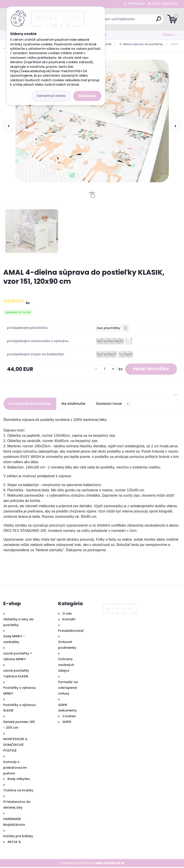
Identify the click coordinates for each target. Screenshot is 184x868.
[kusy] (102, 369)
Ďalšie (168, 35)
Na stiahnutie (73, 405)
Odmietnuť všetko (51, 96)
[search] (145, 21)
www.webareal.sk (110, 864)
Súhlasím (87, 96)
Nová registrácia (165, 4)
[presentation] (9, 126)
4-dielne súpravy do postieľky (141, 44)
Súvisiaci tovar (114, 405)
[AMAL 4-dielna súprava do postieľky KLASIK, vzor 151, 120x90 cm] (92, 121)
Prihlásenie (137, 4)
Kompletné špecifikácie (30, 405)
